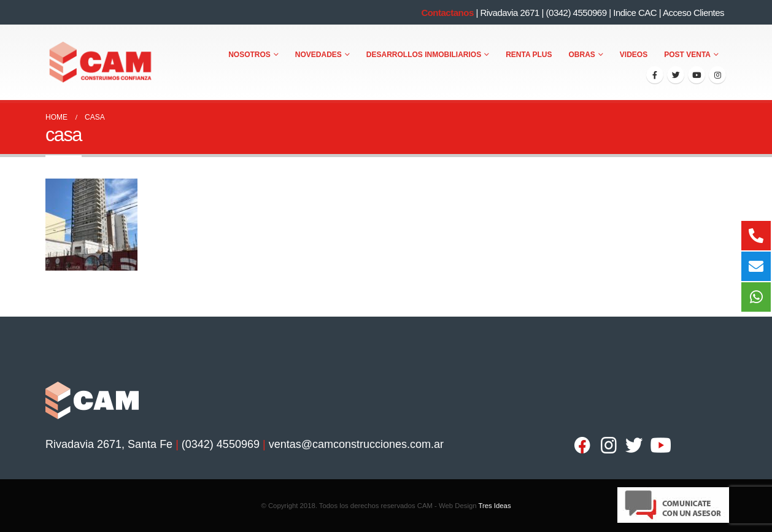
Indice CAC (635, 13)
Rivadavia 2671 (509, 13)
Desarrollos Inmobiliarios (424, 55)
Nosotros (249, 55)
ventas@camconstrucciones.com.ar (356, 444)
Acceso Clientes (693, 13)
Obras (582, 55)
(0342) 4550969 (577, 13)
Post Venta (687, 55)
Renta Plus (529, 55)
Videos (634, 55)
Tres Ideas (494, 506)
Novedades (318, 55)
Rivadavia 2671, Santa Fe (109, 444)
